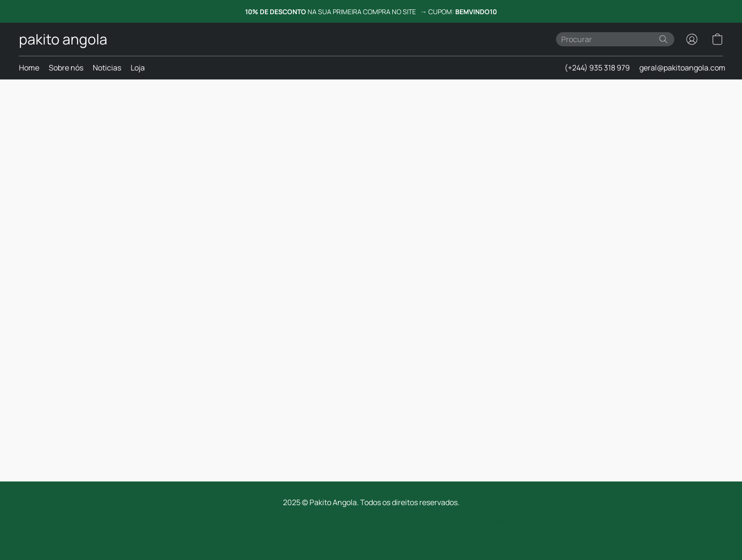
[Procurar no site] (663, 39)
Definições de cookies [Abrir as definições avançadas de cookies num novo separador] (445, 521)
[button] (63, 39)
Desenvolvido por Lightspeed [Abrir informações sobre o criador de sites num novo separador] (371, 539)
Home (29, 68)
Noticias (107, 68)
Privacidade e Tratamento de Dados (362, 521)
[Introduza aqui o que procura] (615, 39)
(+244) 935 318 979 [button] (597, 68)
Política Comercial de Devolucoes (263, 521)
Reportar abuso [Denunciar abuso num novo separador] (503, 521)
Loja (138, 68)
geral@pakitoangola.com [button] (682, 68)
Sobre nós (66, 68)
